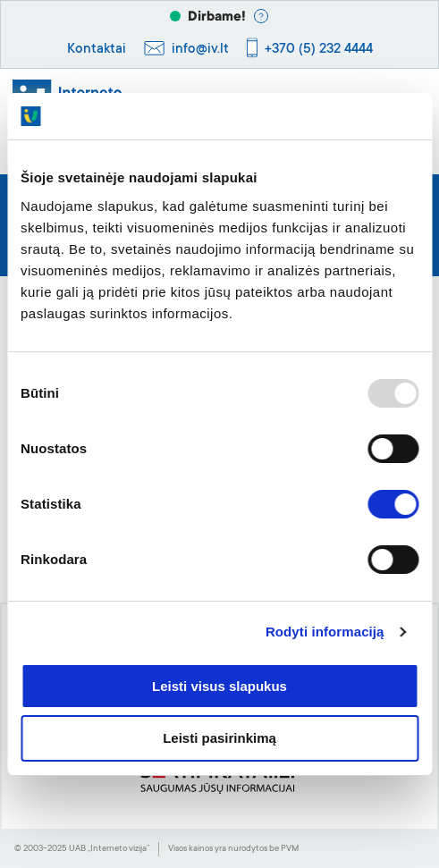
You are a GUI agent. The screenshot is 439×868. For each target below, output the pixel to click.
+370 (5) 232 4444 (319, 50)
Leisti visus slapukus (219, 686)
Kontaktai (97, 50)
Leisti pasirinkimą (219, 738)
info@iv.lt (200, 50)
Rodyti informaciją (325, 632)
